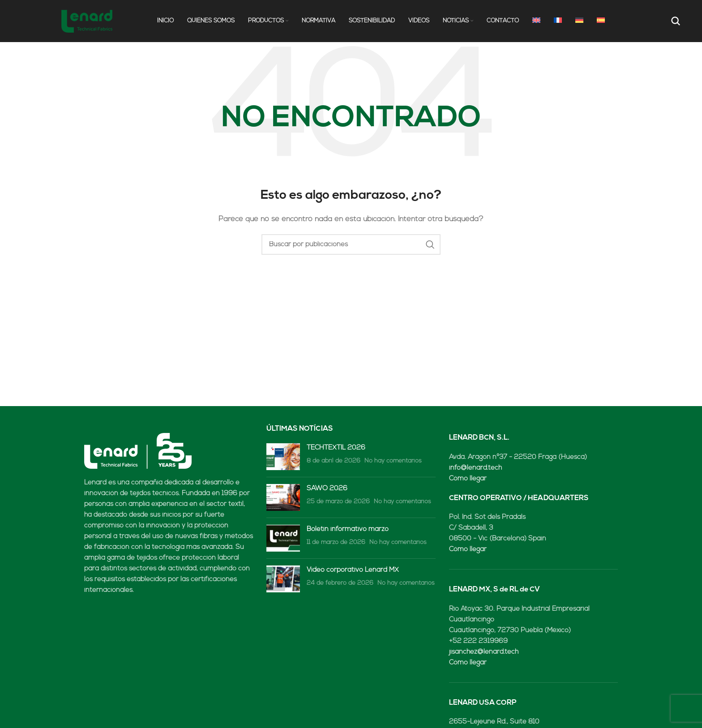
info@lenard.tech (475, 470)
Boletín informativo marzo (348, 532)
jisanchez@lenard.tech (484, 654)
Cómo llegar (468, 481)
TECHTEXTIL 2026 (336, 450)
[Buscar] (674, 22)
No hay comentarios (393, 463)
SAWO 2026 (327, 491)
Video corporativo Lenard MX (353, 572)
